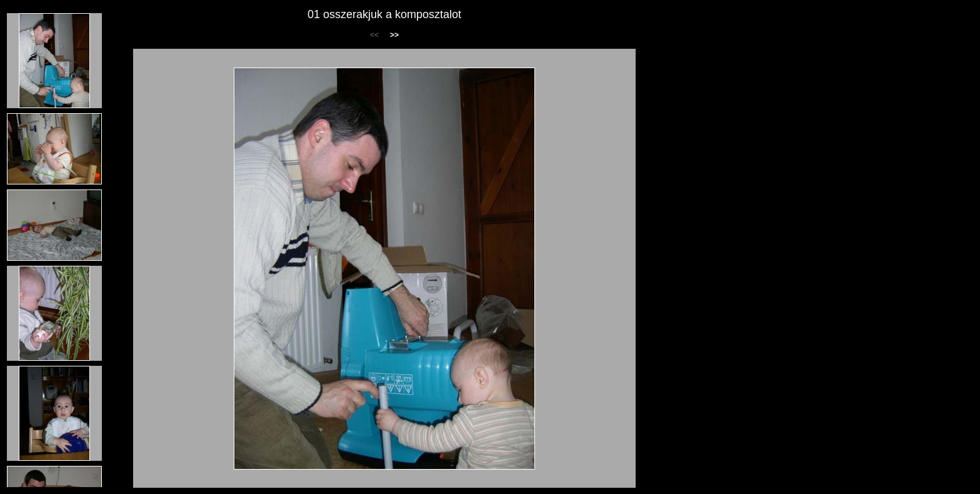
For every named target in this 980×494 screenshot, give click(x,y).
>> (394, 35)
